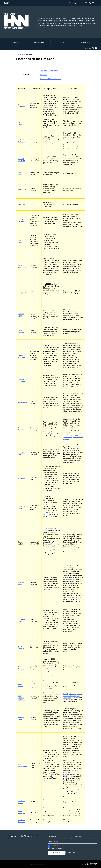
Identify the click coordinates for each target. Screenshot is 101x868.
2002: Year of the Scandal (49, 71)
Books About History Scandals (50, 79)
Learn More (72, 853)
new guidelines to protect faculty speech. (73, 437)
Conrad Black (21, 174)
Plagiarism (43, 75)
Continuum (54, 846)
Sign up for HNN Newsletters (38, 864)
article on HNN (71, 580)
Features (16, 43)
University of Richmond (92, 3)
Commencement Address (49, 513)
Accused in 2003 (51, 544)
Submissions (85, 43)
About (62, 43)
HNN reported (73, 597)
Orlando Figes (21, 315)
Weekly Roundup (56, 848)
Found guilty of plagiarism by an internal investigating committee (73, 696)
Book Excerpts (39, 43)
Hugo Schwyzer (22, 812)
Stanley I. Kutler (21, 454)
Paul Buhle (22, 190)
